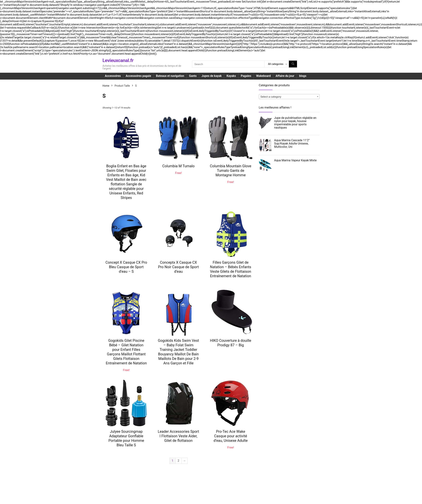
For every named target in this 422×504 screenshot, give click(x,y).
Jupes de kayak (212, 76)
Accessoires (113, 76)
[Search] (293, 64)
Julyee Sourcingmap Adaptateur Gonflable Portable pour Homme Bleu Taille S (126, 438)
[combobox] (289, 97)
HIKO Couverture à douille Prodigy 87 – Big (231, 343)
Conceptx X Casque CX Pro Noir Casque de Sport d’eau (178, 267)
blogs (303, 76)
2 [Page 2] (178, 461)
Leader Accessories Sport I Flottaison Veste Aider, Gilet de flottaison (178, 436)
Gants (193, 76)
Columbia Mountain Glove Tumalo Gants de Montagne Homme (231, 171)
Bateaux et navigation (170, 76)
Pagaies (246, 76)
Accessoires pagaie (138, 76)
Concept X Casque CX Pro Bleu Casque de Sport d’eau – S (126, 267)
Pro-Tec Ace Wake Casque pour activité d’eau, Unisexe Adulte (231, 436)
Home (106, 86)
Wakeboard (263, 76)
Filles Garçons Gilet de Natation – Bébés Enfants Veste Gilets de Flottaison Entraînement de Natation (231, 269)
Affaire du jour (285, 76)
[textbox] (289, 97)
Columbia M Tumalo (178, 166)
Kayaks (231, 76)
